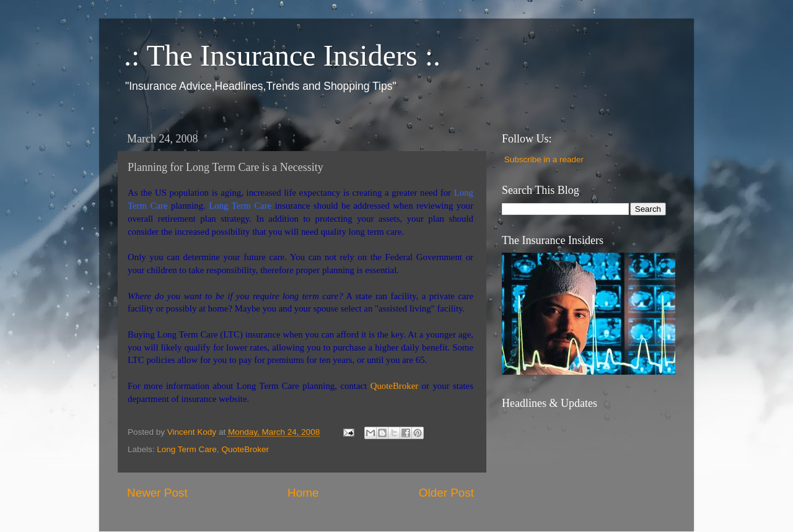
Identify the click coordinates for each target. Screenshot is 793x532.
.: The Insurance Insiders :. (282, 55)
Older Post (446, 493)
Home (303, 493)
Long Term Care (187, 449)
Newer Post (157, 493)
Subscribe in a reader (544, 159)
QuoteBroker (245, 449)
